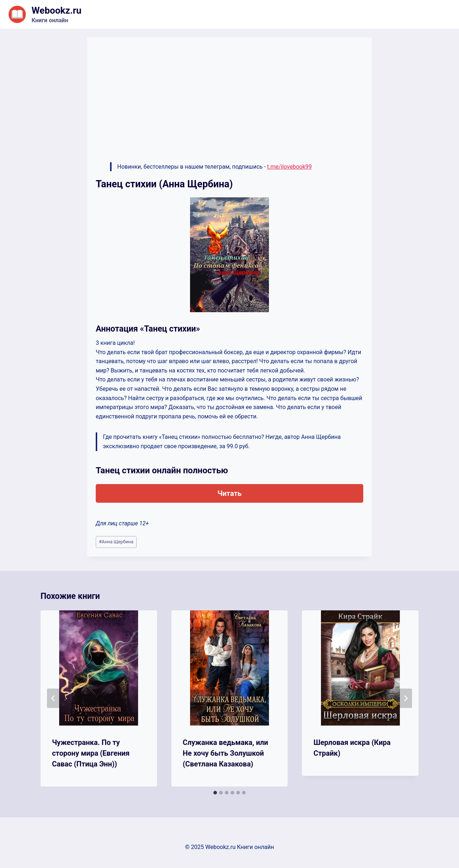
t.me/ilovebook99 (290, 167)
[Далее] (406, 698)
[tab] (215, 793)
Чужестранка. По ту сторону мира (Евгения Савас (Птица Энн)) (91, 753)
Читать (229, 493)
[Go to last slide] (53, 698)
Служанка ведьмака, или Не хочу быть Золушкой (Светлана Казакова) (226, 753)
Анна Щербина (116, 542)
